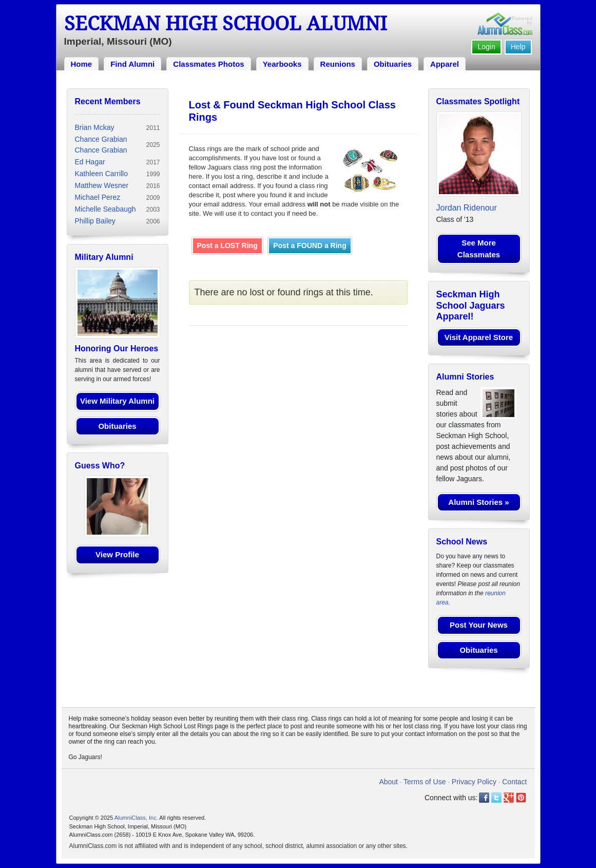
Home (82, 64)
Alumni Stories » (478, 502)
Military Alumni (104, 257)
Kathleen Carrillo (102, 174)
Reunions (338, 64)
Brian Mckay (95, 127)
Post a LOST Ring (227, 246)
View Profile (117, 554)
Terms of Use (425, 782)
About (388, 782)
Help (518, 47)
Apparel (445, 64)
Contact (514, 782)
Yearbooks (282, 64)
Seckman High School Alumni (226, 24)
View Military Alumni (117, 401)
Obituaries (393, 64)
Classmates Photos (208, 64)
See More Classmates (479, 249)
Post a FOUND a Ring (310, 246)
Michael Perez (98, 197)
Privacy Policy (474, 782)
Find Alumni (132, 64)
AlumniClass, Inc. (136, 818)
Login (486, 47)
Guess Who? (100, 466)
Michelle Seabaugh (105, 209)
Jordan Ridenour (467, 208)
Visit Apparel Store (479, 337)
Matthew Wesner (102, 185)
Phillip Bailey (95, 221)
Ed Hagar (90, 162)
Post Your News (479, 625)
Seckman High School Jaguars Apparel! (471, 305)
